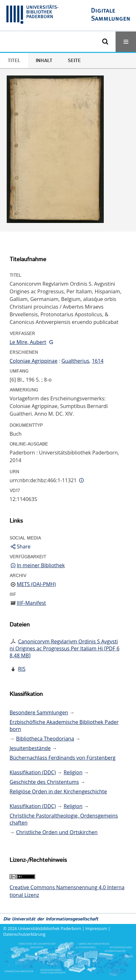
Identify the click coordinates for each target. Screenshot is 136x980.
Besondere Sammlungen (39, 712)
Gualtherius (75, 361)
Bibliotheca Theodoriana (45, 739)
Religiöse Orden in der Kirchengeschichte (58, 791)
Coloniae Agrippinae (34, 361)
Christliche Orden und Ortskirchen (57, 832)
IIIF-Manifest (31, 603)
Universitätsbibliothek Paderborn (50, 928)
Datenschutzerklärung (24, 934)
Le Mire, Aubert (28, 342)
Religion (73, 772)
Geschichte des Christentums (44, 782)
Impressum (96, 928)
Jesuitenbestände (30, 748)
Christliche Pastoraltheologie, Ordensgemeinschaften (64, 819)
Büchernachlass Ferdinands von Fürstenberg (63, 758)
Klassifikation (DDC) (33, 772)
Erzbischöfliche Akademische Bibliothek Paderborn (64, 726)
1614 (98, 361)
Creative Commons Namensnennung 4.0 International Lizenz (67, 891)
